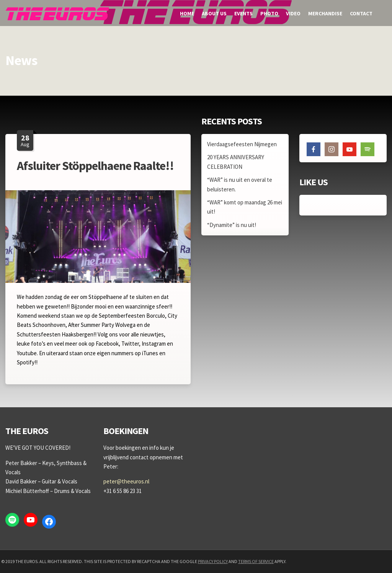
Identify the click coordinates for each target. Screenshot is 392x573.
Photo (269, 13)
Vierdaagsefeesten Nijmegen (242, 144)
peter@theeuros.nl (126, 481)
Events (243, 13)
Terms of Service (256, 561)
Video (293, 13)
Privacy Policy (213, 561)
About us (214, 13)
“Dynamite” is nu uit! (232, 225)
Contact (361, 13)
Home (187, 13)
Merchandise (325, 13)
